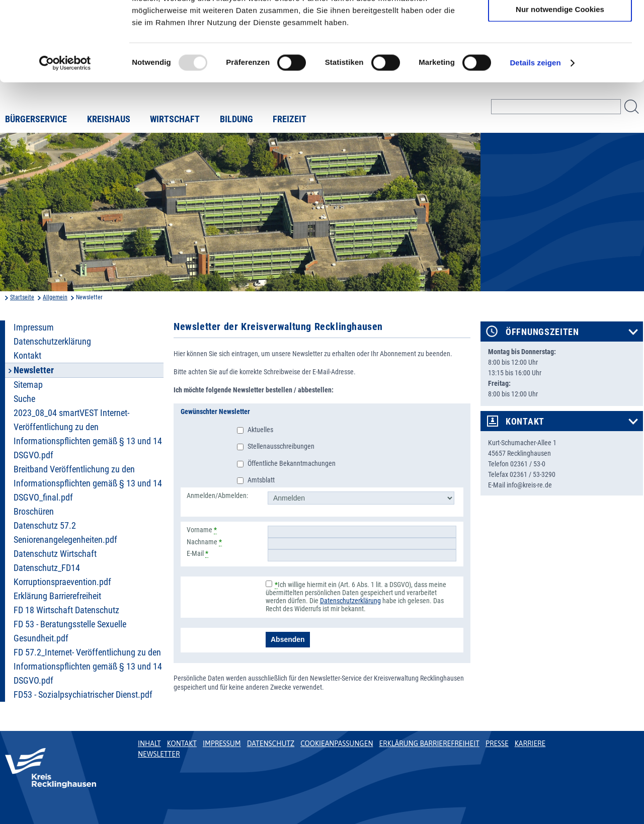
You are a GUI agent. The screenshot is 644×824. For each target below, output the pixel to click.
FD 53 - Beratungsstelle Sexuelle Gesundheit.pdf (70, 631)
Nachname (204, 542)
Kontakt (27, 356)
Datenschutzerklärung (52, 342)
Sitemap (28, 385)
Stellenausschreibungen (281, 446)
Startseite (22, 297)
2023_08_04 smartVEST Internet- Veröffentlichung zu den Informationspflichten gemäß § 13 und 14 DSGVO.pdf (88, 434)
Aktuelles (260, 430)
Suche (24, 399)
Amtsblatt (261, 480)
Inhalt (149, 744)
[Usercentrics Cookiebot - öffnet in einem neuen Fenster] (65, 138)
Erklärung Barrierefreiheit (57, 596)
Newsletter (159, 754)
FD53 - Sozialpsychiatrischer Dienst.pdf (83, 695)
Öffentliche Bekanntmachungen (292, 463)
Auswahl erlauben (560, 55)
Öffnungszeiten (542, 332)
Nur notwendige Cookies (560, 84)
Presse (497, 744)
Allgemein (55, 297)
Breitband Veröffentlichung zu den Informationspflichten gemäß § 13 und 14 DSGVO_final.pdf (88, 483)
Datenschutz (271, 744)
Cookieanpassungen (337, 744)
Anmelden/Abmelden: (217, 496)
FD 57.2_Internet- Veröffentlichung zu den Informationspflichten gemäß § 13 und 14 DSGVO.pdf (88, 667)
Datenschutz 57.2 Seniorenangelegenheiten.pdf (65, 533)
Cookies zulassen (560, 25)
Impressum (34, 327)
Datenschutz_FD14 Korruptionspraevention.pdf (62, 575)
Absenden (288, 639)
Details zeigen (535, 138)
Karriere (530, 744)
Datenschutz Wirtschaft (55, 554)
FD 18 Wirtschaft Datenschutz (66, 610)
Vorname (202, 530)
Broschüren (34, 512)
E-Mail (197, 553)
